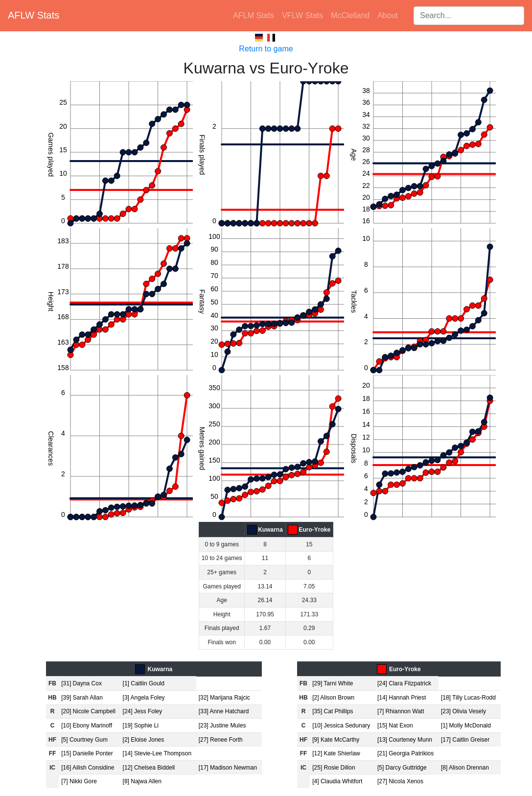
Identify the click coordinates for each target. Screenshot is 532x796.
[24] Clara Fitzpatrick (404, 683)
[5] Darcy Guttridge (402, 768)
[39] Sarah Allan (82, 698)
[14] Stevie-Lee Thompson (157, 753)
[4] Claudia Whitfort (337, 781)
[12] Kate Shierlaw (336, 753)
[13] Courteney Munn (405, 740)
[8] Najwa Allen (142, 781)
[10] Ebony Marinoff (87, 726)
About (388, 15)
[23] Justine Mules (222, 726)
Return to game (266, 49)
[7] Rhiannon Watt (401, 711)
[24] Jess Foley (143, 711)
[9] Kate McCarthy (336, 740)
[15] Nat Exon (395, 726)
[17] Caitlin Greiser (465, 740)
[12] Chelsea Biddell (149, 768)
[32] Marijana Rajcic (224, 698)
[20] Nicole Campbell (88, 711)
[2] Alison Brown (333, 698)
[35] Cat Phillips (333, 711)
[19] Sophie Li (141, 726)
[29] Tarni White (333, 683)
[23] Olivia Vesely (463, 711)
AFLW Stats (34, 15)
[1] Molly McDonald (466, 726)
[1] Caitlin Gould (144, 683)
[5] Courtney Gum (84, 740)
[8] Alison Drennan (465, 768)
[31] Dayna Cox (81, 683)
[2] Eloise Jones (144, 740)
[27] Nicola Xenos (400, 781)
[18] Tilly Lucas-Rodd (468, 698)
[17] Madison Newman (228, 768)
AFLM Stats (254, 15)
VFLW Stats (302, 15)
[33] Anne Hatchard (224, 711)
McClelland (350, 15)
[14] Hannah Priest (402, 698)
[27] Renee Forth (221, 740)
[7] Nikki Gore (79, 781)
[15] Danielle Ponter (87, 753)
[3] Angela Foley (144, 698)
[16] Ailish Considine (88, 768)
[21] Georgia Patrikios (405, 753)
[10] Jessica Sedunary (341, 726)
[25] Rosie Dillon (334, 768)
